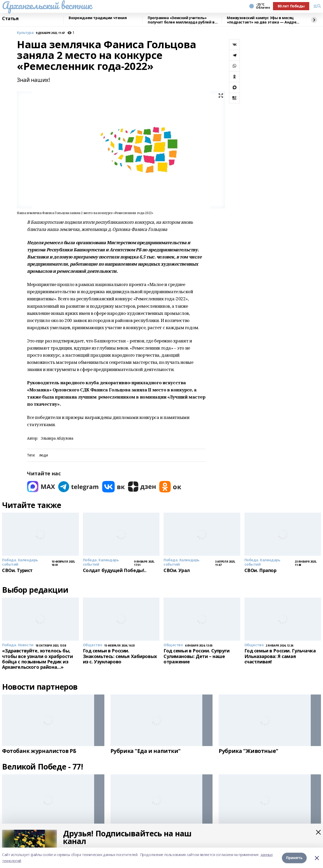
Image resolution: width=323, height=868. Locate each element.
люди (43, 455)
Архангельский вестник (47, 5)
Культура (25, 33)
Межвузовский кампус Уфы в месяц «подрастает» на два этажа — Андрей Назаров (263, 20)
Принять (294, 858)
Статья (10, 19)
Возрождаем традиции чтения (98, 18)
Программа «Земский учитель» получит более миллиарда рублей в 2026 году (181, 20)
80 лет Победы (291, 6)
